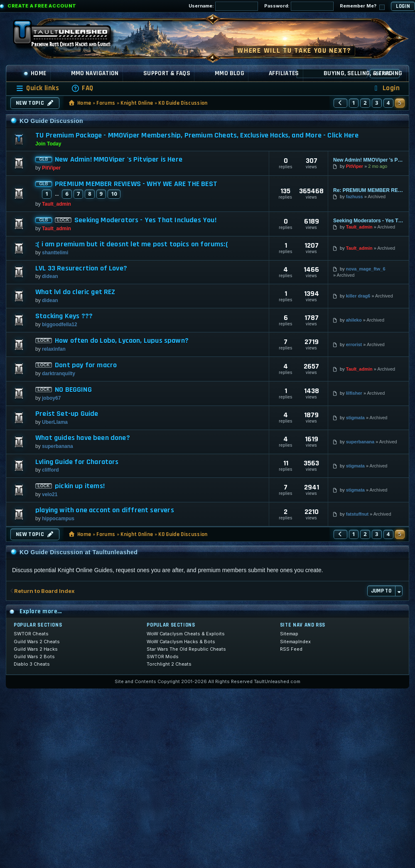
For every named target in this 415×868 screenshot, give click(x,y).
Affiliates (284, 73)
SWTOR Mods (163, 657)
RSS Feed (291, 649)
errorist (354, 344)
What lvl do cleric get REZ (75, 292)
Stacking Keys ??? (64, 316)
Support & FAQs (167, 73)
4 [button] (388, 103)
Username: (223, 6)
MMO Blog (230, 73)
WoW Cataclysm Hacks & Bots (181, 642)
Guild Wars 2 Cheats (37, 642)
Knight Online (137, 103)
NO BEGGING (73, 390)
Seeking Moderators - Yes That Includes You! (145, 220)
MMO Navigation (95, 73)
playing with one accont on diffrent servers (105, 510)
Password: (299, 6)
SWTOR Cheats (31, 634)
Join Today (48, 144)
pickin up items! (80, 486)
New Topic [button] (35, 103)
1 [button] (354, 103)
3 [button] (377, 103)
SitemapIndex (295, 642)
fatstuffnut (357, 514)
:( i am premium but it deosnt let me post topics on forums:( (132, 244)
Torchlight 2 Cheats (169, 664)
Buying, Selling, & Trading (363, 73)
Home (35, 73)
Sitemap (289, 634)
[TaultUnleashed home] (68, 36)
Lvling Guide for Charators (77, 462)
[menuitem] (82, 88)
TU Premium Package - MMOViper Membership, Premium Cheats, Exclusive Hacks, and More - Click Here (197, 135)
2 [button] (365, 103)
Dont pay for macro (86, 365)
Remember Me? (362, 6)
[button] (340, 103)
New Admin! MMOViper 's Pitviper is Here (119, 160)
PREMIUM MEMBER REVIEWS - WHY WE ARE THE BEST (136, 184)
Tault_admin (56, 204)
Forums (106, 103)
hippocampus (58, 519)
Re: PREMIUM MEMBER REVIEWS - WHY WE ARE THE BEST (368, 190)
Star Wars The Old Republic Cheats (186, 649)
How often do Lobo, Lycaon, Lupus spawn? (122, 341)
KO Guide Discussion (183, 103)
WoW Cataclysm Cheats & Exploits (186, 634)
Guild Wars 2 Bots (34, 657)
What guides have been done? (83, 438)
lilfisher (354, 393)
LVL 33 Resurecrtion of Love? (81, 268)
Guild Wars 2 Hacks (36, 649)
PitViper (51, 168)
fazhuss (355, 197)
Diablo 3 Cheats (32, 664)
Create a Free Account (42, 6)
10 (114, 194)
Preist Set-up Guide (67, 414)
